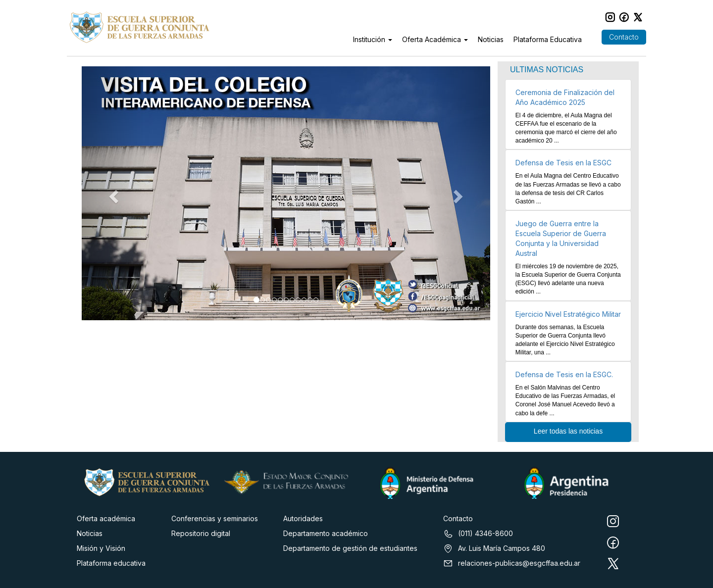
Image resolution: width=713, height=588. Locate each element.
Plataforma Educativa (548, 39)
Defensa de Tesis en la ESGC (563, 163)
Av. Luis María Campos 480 (494, 548)
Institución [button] (373, 39)
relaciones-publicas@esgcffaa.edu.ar (512, 563)
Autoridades (303, 518)
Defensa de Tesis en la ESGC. (564, 374)
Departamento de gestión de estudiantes (350, 548)
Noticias (491, 39)
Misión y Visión (101, 548)
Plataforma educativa (111, 563)
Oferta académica (106, 518)
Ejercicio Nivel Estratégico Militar (568, 314)
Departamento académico (326, 533)
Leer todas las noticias (568, 431)
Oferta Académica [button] (435, 39)
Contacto (624, 37)
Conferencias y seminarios (215, 518)
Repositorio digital (201, 533)
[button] (112, 193)
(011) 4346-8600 (478, 534)
